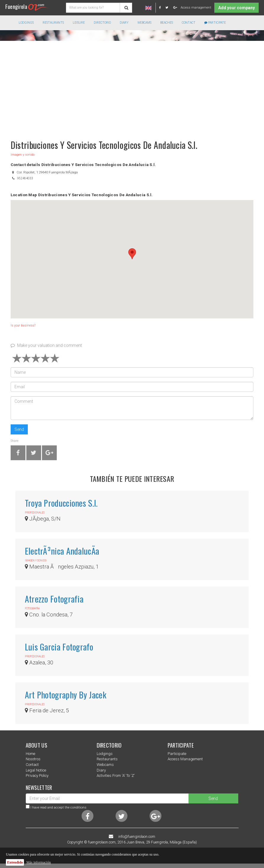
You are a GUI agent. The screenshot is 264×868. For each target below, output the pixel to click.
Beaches (167, 23)
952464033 (25, 178)
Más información (38, 862)
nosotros (33, 759)
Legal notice (36, 770)
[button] (132, 254)
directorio (102, 23)
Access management (196, 8)
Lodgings (105, 754)
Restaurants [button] (53, 23)
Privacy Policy (37, 776)
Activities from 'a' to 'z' (116, 776)
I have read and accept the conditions (58, 807)
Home (30, 754)
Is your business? (23, 325)
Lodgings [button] (26, 23)
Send (19, 429)
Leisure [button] (79, 23)
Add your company (237, 8)
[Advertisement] (132, 87)
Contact (189, 23)
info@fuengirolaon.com (137, 837)
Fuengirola (28, 6)
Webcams (144, 23)
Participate (215, 23)
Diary (124, 23)
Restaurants (107, 759)
